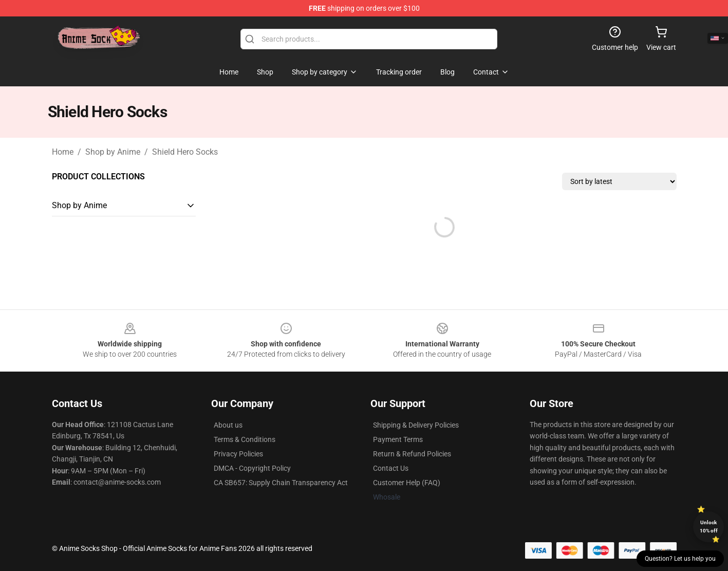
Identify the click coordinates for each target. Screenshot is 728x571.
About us (228, 425)
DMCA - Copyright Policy (252, 468)
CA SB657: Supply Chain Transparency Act (281, 483)
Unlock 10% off (709, 527)
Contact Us (391, 468)
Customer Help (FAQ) (407, 483)
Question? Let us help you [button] (680, 559)
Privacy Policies (238, 454)
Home (63, 152)
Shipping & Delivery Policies (416, 425)
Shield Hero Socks (185, 152)
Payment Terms (398, 439)
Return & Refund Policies (412, 454)
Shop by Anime (113, 152)
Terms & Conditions (245, 439)
